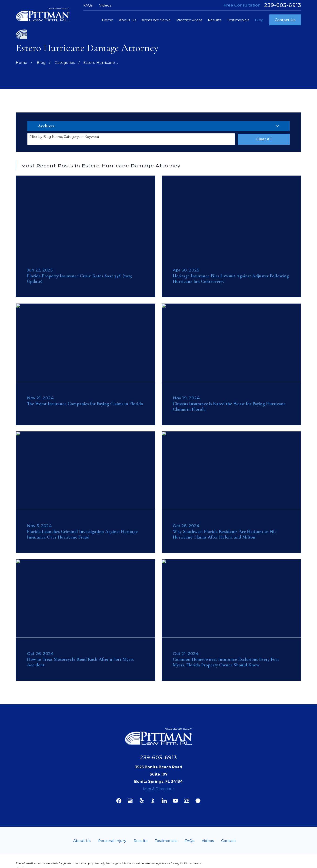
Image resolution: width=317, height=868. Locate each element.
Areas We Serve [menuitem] (156, 20)
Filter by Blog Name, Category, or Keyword (64, 137)
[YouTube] (175, 801)
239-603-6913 (283, 5)
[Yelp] (142, 801)
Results (140, 841)
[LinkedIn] (164, 801)
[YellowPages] (187, 801)
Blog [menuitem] (259, 20)
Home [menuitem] (108, 20)
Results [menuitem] (215, 20)
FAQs (88, 5)
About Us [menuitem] (127, 20)
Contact (229, 841)
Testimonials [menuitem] (238, 20)
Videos (105, 5)
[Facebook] (119, 801)
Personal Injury (112, 841)
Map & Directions (159, 789)
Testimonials (166, 841)
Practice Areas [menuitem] (189, 20)
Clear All (264, 139)
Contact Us (285, 20)
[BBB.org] (153, 801)
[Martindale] (198, 801)
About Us (82, 841)
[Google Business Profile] (130, 801)
